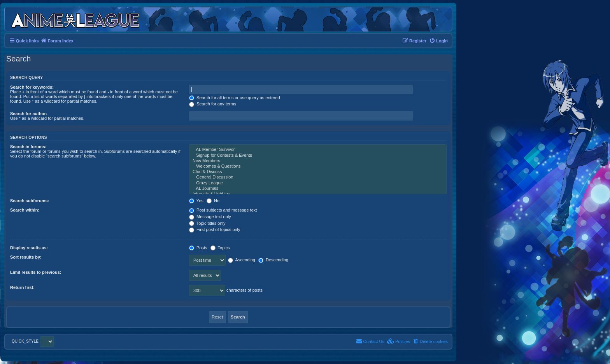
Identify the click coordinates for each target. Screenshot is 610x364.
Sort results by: (26, 257)
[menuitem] (438, 41)
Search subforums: (30, 201)
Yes (196, 201)
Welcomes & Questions (318, 166)
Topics (220, 248)
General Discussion (318, 177)
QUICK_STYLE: (33, 341)
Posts (198, 248)
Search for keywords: (32, 87)
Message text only (210, 217)
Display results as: (29, 248)
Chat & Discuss (318, 172)
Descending (273, 260)
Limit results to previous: (36, 272)
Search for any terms (213, 104)
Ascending (242, 260)
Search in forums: (28, 147)
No (213, 201)
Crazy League (318, 183)
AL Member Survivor (318, 150)
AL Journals (318, 189)
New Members (318, 161)
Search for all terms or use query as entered (235, 98)
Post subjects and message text (223, 210)
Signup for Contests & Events (318, 156)
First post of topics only (215, 229)
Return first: (22, 287)
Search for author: (29, 114)
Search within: (25, 210)
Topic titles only (207, 223)
